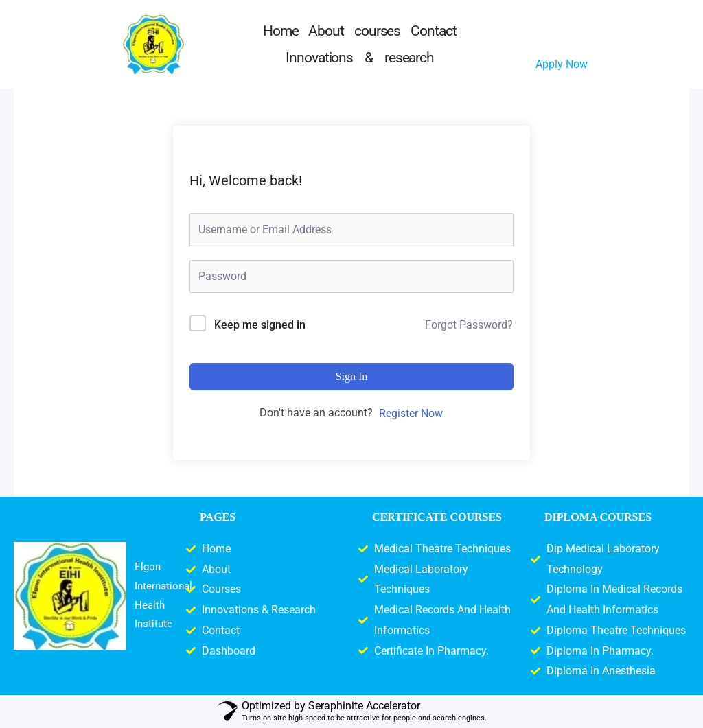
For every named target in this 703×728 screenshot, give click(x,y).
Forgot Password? (469, 325)
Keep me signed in (260, 325)
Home (281, 31)
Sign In (352, 376)
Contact (433, 31)
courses (377, 31)
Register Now (411, 413)
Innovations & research (360, 58)
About (326, 31)
